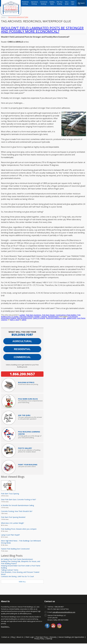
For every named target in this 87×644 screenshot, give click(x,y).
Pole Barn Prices (42, 637)
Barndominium (53, 317)
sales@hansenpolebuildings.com (64, 612)
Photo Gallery (25, 448)
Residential (22, 349)
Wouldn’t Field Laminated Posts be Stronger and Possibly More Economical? (42, 30)
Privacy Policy (39, 639)
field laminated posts (25, 318)
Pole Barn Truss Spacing (10, 494)
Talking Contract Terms (10, 570)
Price (26, 382)
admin (24, 320)
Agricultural (22, 341)
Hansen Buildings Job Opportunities (71, 637)
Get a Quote (67, 3)
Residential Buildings (25, 3)
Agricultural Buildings (34, 3)
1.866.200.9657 (22, 374)
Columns (44, 317)
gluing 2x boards (39, 318)
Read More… (5, 627)
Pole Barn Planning (26, 317)
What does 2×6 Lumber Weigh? (12, 523)
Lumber (22, 315)
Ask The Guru (24, 415)
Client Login (73, 3)
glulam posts (72, 318)
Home (3, 17)
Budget (37, 317)
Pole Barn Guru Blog (28, 399)
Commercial (22, 357)
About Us (20, 637)
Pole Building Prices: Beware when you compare (19, 529)
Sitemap (49, 639)
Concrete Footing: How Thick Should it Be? (17, 511)
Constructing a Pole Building (66, 315)
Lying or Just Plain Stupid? (10, 535)
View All (22, 582)
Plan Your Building (60, 3)
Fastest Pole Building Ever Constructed (15, 549)
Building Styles (52, 3)
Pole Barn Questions (34, 315)
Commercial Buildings (44, 3)
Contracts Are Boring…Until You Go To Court (17, 576)
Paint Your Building (28, 465)
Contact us (5, 637)
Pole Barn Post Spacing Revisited (13, 517)
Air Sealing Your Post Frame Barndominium (17, 559)
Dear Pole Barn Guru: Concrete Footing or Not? (18, 499)
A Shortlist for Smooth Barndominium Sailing (17, 505)
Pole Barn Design (48, 315)
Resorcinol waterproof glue (56, 318)
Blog (13, 637)
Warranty (53, 637)
